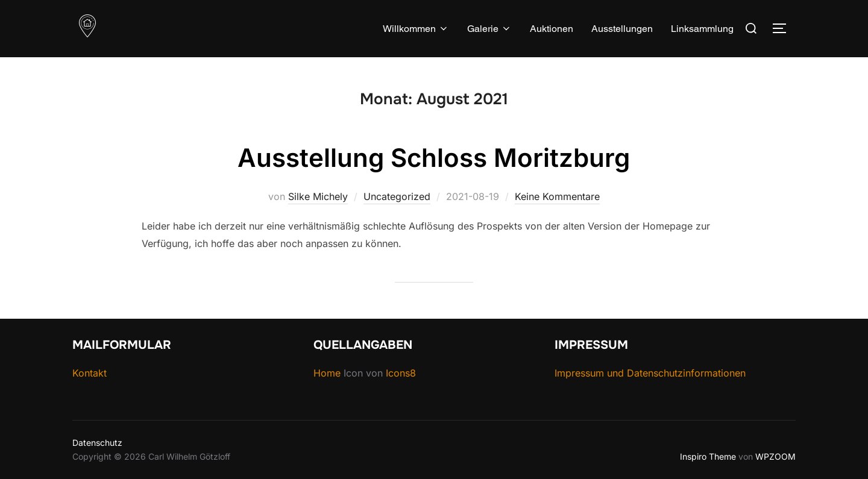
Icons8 (401, 373)
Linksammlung (702, 29)
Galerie (489, 29)
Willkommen (416, 29)
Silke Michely (318, 196)
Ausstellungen (622, 29)
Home (329, 373)
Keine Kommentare (557, 196)
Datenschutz (97, 443)
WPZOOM (775, 456)
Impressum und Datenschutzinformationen (650, 373)
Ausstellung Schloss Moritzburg (434, 158)
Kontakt (90, 373)
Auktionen (552, 29)
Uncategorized (397, 196)
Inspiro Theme (708, 456)
